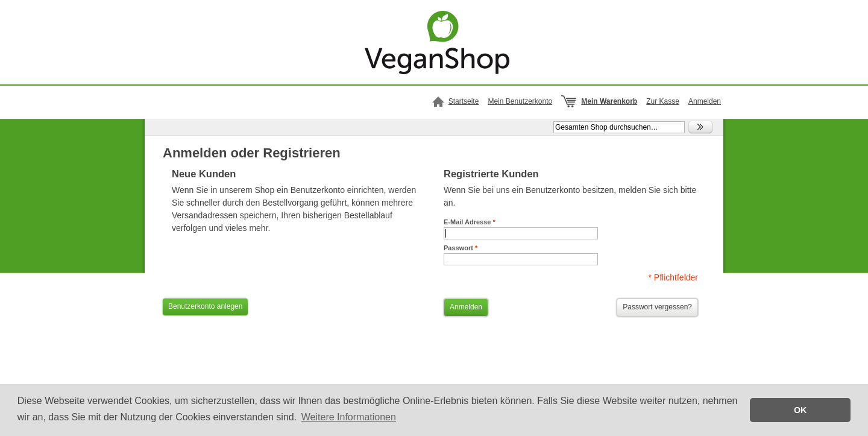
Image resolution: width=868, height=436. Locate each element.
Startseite (464, 101)
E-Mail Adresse (470, 222)
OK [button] (800, 410)
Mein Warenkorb (609, 101)
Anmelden (705, 101)
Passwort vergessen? (657, 307)
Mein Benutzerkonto (520, 101)
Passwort (461, 248)
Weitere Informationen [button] (349, 417)
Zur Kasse (663, 101)
